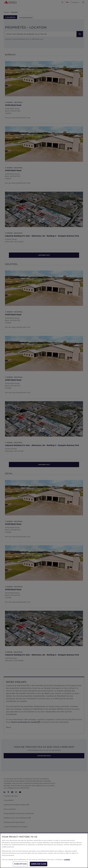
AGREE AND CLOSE (39, 864)
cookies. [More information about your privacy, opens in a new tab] (67, 860)
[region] (44, 850)
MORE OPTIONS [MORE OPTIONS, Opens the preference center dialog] (20, 864)
